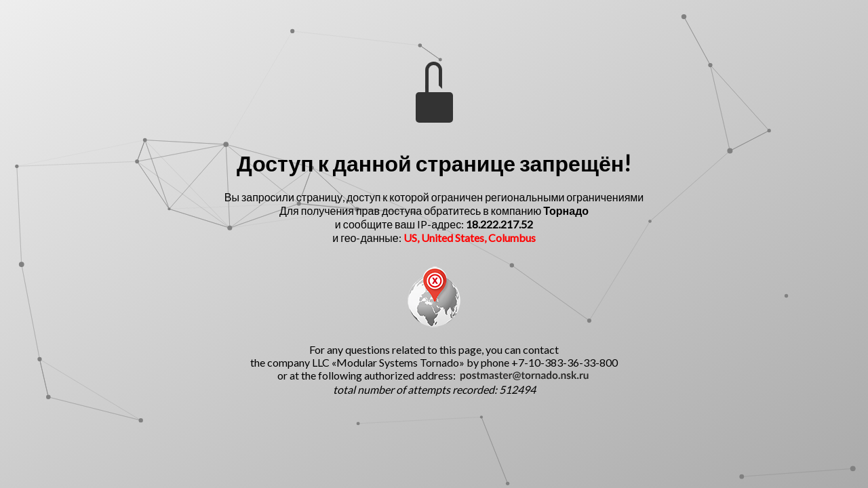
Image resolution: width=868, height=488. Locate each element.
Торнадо (566, 210)
